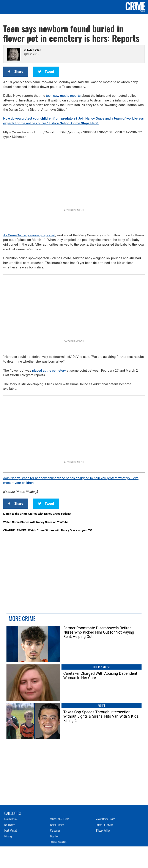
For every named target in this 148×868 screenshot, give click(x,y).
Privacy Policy (103, 830)
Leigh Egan (34, 50)
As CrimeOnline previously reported (29, 235)
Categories (13, 813)
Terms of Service (105, 825)
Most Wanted (11, 830)
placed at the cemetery (49, 371)
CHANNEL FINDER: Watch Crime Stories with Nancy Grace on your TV (48, 530)
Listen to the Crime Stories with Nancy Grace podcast (37, 514)
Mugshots (55, 836)
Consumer (55, 830)
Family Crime (11, 819)
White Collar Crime (60, 819)
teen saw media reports (63, 96)
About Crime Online (106, 819)
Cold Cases (10, 825)
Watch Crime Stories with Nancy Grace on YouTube (36, 522)
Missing (8, 836)
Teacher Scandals (58, 842)
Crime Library (57, 825)
